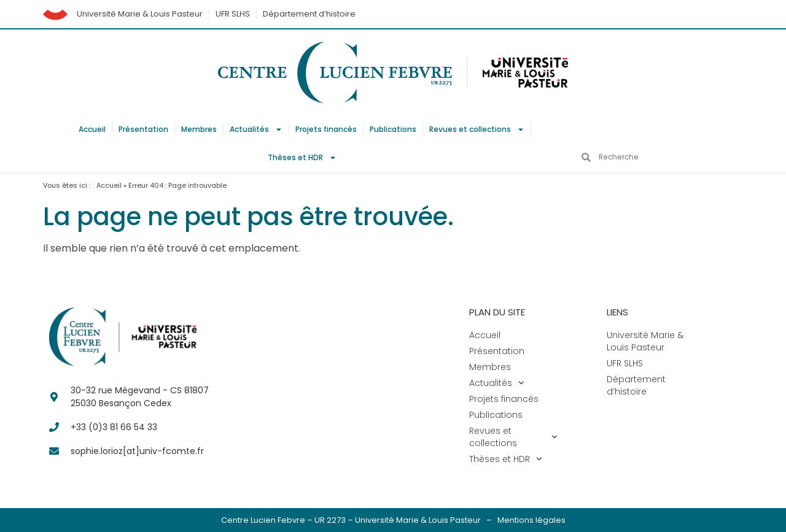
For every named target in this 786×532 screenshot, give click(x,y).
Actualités (256, 129)
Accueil (92, 129)
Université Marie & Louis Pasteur (140, 14)
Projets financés (326, 129)
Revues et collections (477, 129)
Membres (199, 129)
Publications (393, 129)
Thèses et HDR (302, 158)
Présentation (143, 129)
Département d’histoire (309, 14)
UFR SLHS (233, 14)
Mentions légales (531, 520)
